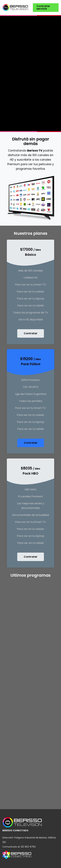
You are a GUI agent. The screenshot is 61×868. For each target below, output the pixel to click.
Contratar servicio (43, 7)
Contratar (31, 333)
